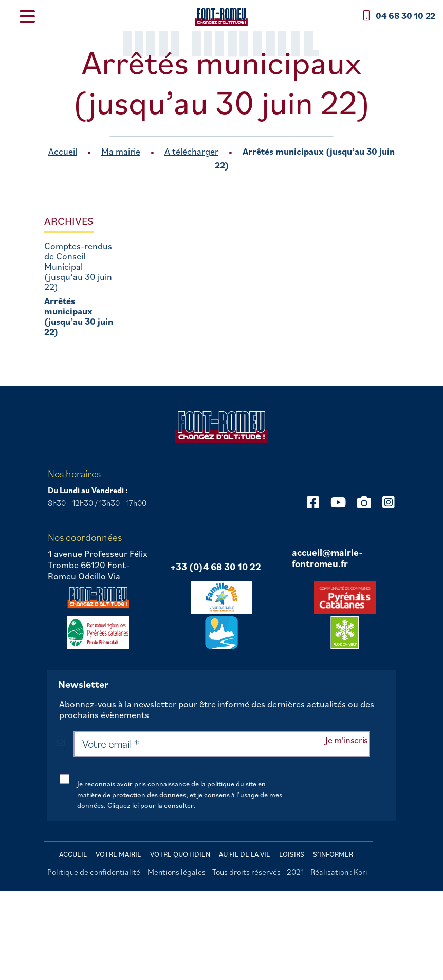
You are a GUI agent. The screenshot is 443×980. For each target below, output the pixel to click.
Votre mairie (118, 854)
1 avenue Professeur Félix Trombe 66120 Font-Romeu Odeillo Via (98, 565)
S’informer (333, 854)
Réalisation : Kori (339, 872)
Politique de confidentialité (94, 872)
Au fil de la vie (245, 854)
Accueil (63, 151)
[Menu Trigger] (27, 16)
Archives (69, 221)
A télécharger (191, 151)
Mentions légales (177, 872)
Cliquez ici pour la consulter (151, 805)
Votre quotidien (180, 854)
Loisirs (292, 854)
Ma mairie (121, 151)
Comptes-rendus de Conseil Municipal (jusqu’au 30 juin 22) (78, 266)
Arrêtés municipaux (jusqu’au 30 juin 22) (79, 316)
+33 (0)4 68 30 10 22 (216, 567)
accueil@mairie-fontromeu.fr (327, 558)
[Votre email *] (222, 744)
